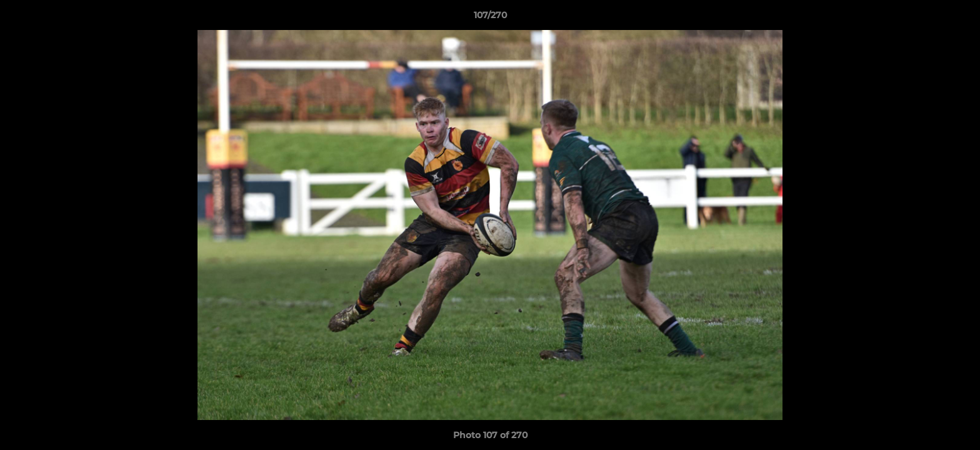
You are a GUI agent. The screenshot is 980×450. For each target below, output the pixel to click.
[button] (957, 18)
